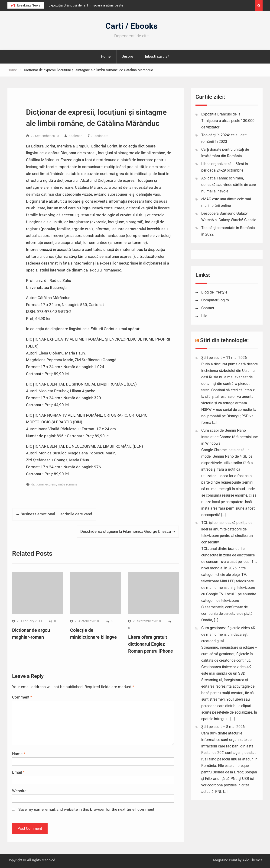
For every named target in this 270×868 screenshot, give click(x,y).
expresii (51, 484)
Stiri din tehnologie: (224, 340)
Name (19, 754)
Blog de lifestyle (214, 292)
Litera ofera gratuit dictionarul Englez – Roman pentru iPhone (151, 644)
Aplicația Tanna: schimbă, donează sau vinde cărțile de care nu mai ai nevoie (229, 185)
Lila (204, 316)
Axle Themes (252, 860)
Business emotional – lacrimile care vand (56, 514)
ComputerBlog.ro (215, 300)
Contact (208, 308)
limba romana (68, 484)
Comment (22, 697)
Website (19, 791)
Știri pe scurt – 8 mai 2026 (223, 727)
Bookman (75, 136)
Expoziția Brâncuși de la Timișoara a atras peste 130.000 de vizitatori (228, 121)
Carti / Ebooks (132, 26)
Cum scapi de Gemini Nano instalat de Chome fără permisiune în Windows (229, 437)
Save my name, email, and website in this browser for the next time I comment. (87, 809)
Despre (127, 56)
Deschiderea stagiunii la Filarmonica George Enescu (126, 531)
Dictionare (101, 136)
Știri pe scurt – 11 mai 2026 (224, 358)
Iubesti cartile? (157, 56)
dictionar (38, 484)
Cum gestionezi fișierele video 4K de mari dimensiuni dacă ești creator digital (228, 634)
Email (18, 772)
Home (106, 56)
